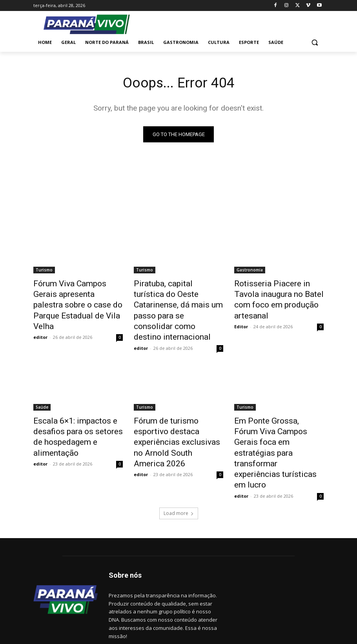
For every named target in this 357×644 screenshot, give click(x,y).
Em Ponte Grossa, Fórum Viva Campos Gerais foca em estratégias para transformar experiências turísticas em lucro (278, 409)
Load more (179, 454)
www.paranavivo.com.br (138, 601)
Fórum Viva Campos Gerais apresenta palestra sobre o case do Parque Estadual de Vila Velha (74, 297)
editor (40, 320)
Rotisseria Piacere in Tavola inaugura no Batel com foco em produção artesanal (275, 293)
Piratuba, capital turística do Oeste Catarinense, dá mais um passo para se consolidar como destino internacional (176, 297)
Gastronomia (250, 271)
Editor (241, 312)
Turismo (44, 271)
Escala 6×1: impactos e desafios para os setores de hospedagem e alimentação (75, 401)
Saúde (42, 379)
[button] (314, 43)
